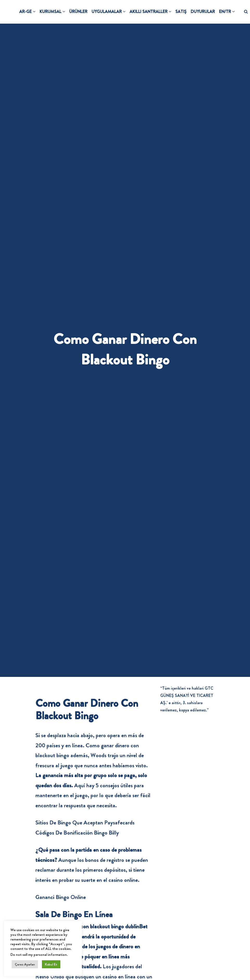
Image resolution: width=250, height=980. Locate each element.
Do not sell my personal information (39, 955)
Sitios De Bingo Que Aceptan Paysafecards (85, 822)
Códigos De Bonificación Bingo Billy (77, 833)
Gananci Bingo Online (61, 897)
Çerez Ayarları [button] (25, 964)
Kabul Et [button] (51, 964)
